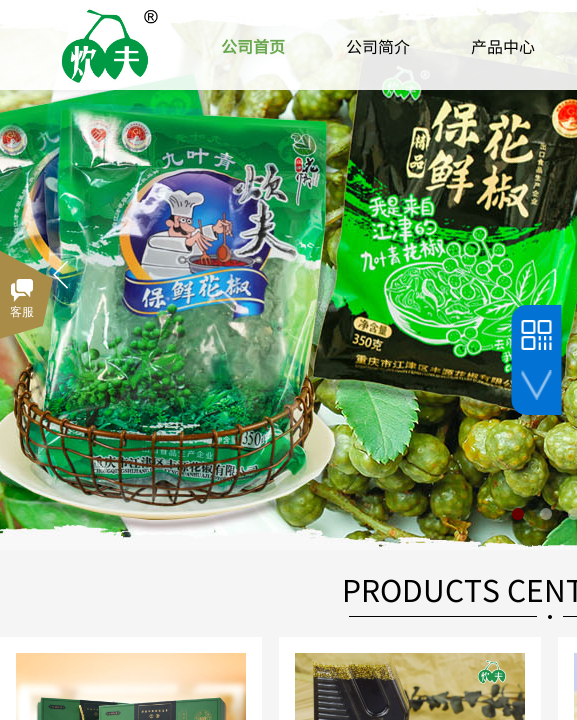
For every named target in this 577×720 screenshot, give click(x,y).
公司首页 (253, 46)
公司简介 (378, 46)
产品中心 (503, 46)
